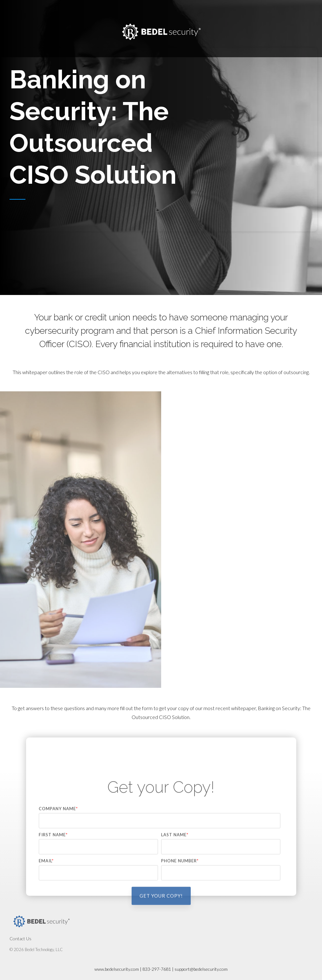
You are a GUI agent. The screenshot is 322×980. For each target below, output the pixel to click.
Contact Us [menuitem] (21, 939)
